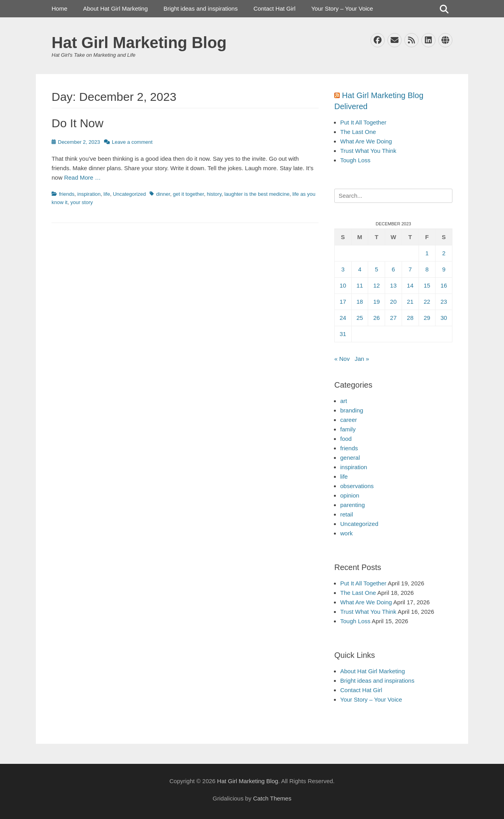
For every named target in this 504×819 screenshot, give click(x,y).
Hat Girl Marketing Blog (139, 43)
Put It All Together (363, 122)
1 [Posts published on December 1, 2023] (427, 253)
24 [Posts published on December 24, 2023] (343, 318)
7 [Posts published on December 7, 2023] (410, 269)
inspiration (89, 194)
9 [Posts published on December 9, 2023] (444, 269)
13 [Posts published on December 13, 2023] (394, 285)
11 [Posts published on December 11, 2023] (360, 285)
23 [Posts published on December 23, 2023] (444, 302)
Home (59, 8)
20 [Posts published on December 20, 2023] (394, 302)
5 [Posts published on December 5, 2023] (376, 269)
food (346, 439)
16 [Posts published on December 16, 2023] (444, 285)
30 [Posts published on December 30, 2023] (444, 318)
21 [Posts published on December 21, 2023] (410, 302)
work (346, 533)
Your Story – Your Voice (342, 8)
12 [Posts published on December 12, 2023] (377, 285)
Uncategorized (130, 194)
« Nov (342, 359)
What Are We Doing (366, 141)
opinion (350, 495)
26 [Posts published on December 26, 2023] (377, 318)
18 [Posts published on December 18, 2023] (360, 302)
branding (352, 410)
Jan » (362, 359)
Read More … (82, 177)
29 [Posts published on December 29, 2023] (427, 318)
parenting (353, 505)
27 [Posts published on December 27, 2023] (394, 318)
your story (82, 202)
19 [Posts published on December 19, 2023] (377, 302)
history (214, 194)
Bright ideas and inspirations (200, 8)
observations (357, 486)
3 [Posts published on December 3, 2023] (343, 269)
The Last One (358, 132)
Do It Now (78, 123)
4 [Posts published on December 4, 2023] (359, 269)
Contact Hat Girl (275, 8)
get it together (188, 194)
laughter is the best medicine (257, 194)
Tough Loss (355, 160)
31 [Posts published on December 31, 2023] (343, 334)
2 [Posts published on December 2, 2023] (444, 253)
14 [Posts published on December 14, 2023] (410, 285)
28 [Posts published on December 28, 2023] (410, 318)
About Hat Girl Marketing (115, 8)
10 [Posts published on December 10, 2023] (343, 285)
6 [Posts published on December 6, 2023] (393, 269)
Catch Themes (272, 798)
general (350, 458)
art (344, 401)
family (348, 429)
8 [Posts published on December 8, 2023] (427, 269)
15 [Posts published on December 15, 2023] (427, 285)
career (349, 420)
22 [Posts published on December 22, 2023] (427, 302)
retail (347, 514)
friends (67, 194)
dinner (163, 194)
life (107, 194)
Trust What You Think (368, 151)
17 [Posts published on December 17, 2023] (343, 302)
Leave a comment (132, 142)
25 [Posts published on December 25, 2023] (360, 318)
